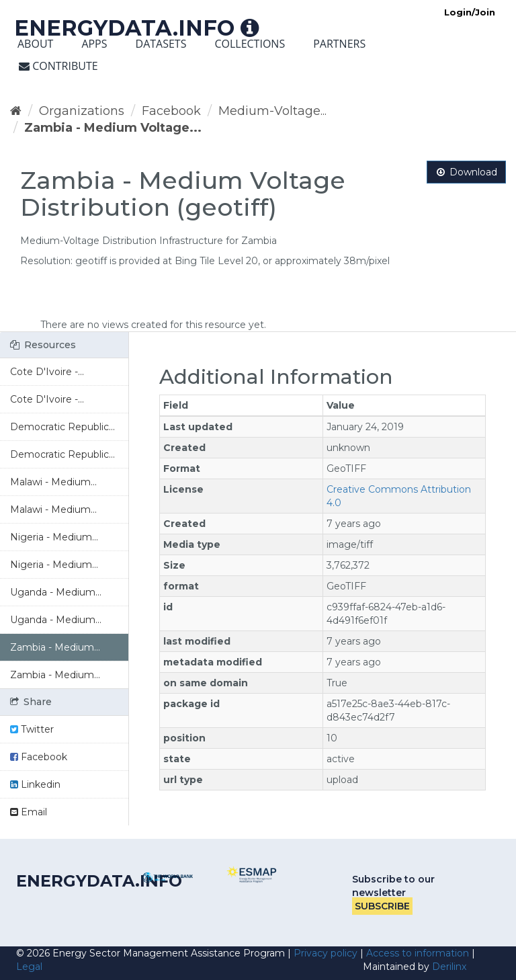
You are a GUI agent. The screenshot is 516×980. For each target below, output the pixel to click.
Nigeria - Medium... (54, 537)
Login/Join (470, 12)
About (35, 44)
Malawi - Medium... (53, 482)
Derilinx (449, 967)
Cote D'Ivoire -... (47, 372)
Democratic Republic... (62, 427)
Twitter (32, 729)
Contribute (58, 66)
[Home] (16, 111)
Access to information (418, 953)
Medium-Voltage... (272, 111)
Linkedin (35, 784)
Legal (29, 967)
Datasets (161, 44)
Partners (339, 44)
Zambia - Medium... (55, 647)
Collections (250, 44)
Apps (94, 44)
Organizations (82, 111)
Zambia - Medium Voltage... (113, 128)
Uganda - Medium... (56, 592)
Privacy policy (326, 953)
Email (29, 812)
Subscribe (382, 906)
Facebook (171, 111)
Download (466, 172)
